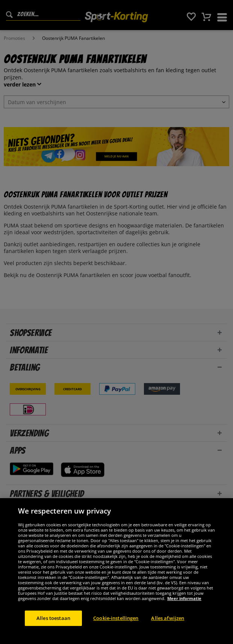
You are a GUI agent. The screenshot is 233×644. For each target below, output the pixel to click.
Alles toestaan (53, 628)
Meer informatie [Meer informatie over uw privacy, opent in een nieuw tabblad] (184, 608)
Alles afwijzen (168, 628)
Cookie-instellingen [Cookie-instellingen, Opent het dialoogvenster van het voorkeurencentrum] (116, 628)
